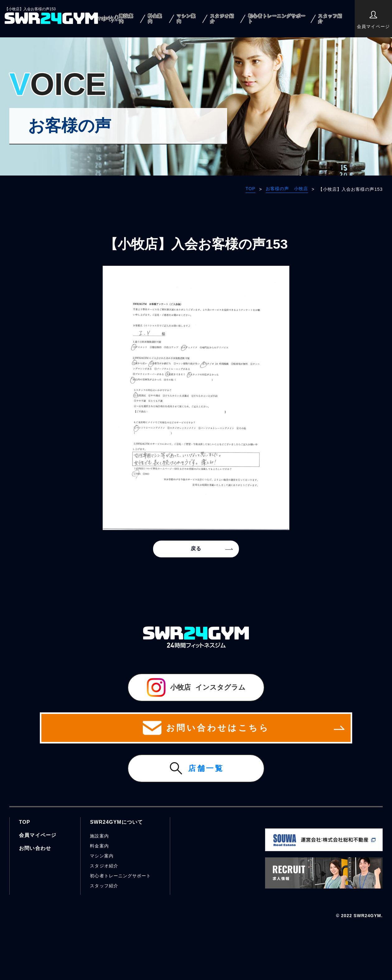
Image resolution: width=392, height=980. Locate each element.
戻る (196, 549)
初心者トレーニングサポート (277, 19)
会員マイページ (373, 20)
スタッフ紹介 (330, 19)
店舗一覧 (206, 768)
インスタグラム (196, 687)
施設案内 (126, 19)
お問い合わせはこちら (196, 728)
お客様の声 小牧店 (287, 189)
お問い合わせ (35, 848)
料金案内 (155, 19)
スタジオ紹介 (222, 19)
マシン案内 (186, 19)
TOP (103, 19)
